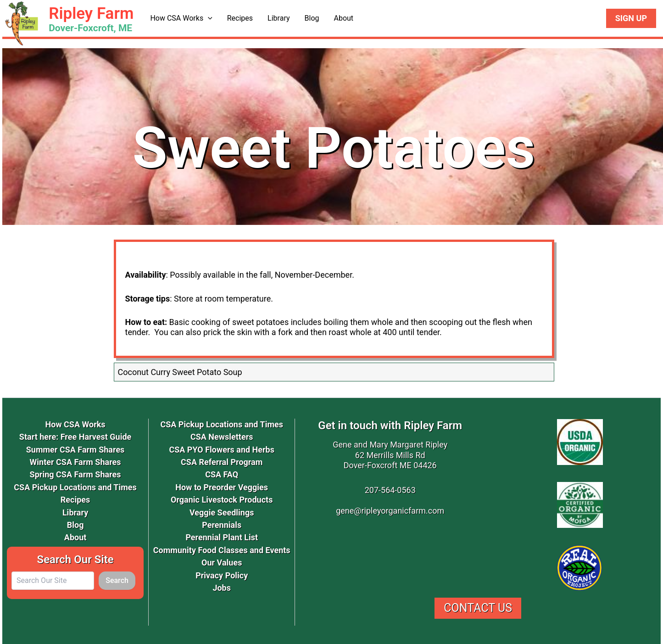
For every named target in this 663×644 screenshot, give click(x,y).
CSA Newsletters (222, 437)
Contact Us (478, 608)
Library (279, 18)
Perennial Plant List (222, 537)
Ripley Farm (91, 14)
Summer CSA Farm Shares (75, 450)
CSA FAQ (222, 474)
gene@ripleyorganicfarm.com (390, 511)
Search (117, 580)
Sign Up (631, 18)
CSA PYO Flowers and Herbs (222, 450)
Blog (312, 18)
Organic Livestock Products (222, 500)
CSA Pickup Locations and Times (75, 487)
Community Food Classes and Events (222, 550)
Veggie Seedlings (222, 512)
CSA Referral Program (222, 462)
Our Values (222, 563)
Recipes (240, 18)
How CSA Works (181, 18)
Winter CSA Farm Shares (75, 462)
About (343, 18)
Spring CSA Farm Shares (75, 474)
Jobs (222, 588)
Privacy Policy (222, 575)
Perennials (222, 525)
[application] (208, 18)
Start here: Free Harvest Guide (75, 437)
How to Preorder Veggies (222, 487)
